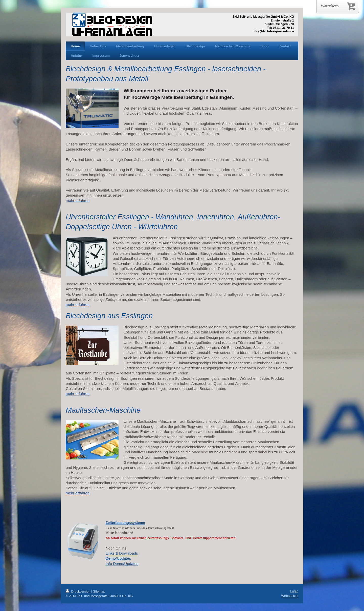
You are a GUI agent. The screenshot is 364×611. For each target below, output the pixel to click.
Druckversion (78, 591)
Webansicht (290, 596)
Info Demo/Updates (122, 564)
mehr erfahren (78, 201)
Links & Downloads (122, 553)
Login (294, 591)
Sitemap (99, 591)
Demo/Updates (118, 558)
